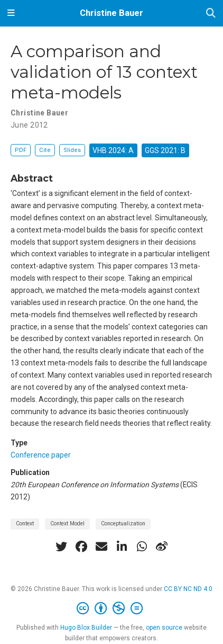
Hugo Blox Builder (86, 628)
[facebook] (81, 547)
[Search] (211, 14)
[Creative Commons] (112, 609)
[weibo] (162, 547)
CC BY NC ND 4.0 (188, 589)
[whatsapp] (142, 547)
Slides (72, 150)
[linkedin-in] (122, 547)
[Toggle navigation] (11, 13)
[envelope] (101, 547)
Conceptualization (123, 524)
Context (25, 524)
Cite (45, 150)
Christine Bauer (111, 13)
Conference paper (41, 455)
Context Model (67, 524)
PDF (21, 150)
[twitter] (61, 547)
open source (164, 628)
